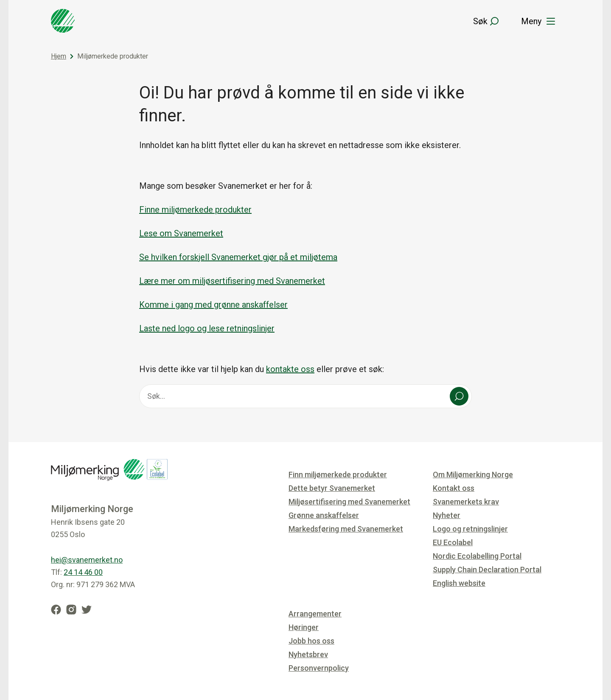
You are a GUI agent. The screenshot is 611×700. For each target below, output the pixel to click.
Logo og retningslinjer (470, 529)
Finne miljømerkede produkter (195, 210)
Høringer (304, 627)
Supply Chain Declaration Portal (487, 570)
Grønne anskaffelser (324, 515)
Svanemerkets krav (466, 502)
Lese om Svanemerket (181, 233)
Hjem (59, 56)
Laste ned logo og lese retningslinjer (207, 328)
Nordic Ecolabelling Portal (477, 556)
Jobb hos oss (311, 641)
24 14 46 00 (83, 572)
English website (459, 583)
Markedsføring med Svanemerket (346, 529)
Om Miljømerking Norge (473, 475)
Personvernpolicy (319, 668)
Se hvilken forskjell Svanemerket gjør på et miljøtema (238, 257)
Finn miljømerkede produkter (338, 475)
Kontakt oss (454, 488)
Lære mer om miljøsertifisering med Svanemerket (232, 281)
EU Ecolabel (453, 542)
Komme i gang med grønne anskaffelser (213, 305)
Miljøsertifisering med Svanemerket (349, 502)
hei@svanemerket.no (87, 560)
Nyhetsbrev (308, 654)
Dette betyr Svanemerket (332, 488)
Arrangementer (315, 614)
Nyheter (447, 515)
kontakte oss (290, 369)
